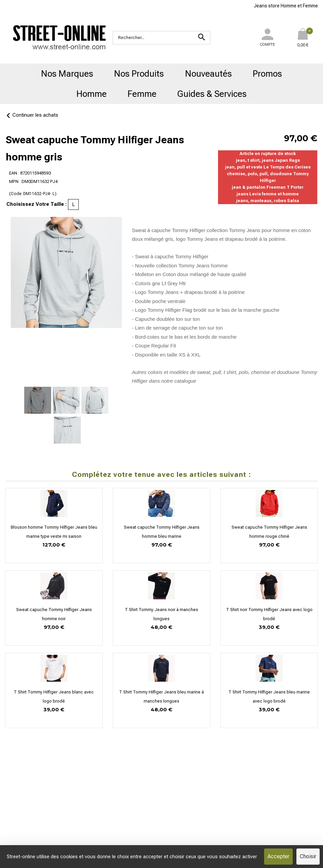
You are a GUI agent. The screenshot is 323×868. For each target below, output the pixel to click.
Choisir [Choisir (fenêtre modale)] (308, 856)
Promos (267, 74)
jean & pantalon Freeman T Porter (268, 187)
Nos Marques (67, 74)
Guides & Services (212, 94)
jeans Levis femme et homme (268, 194)
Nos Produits (139, 74)
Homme (92, 94)
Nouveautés (208, 74)
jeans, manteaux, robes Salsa (268, 201)
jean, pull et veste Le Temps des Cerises (268, 167)
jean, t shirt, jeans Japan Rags (268, 160)
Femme (142, 94)
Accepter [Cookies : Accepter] (278, 856)
